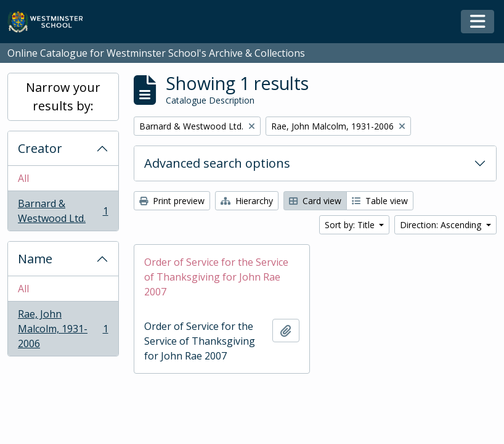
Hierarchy (247, 201)
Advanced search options (217, 163)
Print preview (172, 201)
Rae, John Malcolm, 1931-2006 (63, 329)
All (23, 178)
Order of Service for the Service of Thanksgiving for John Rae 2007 (216, 277)
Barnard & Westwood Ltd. (63, 211)
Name (35, 259)
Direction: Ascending (442, 225)
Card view (315, 201)
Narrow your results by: (63, 97)
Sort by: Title (351, 225)
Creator (40, 148)
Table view (380, 201)
